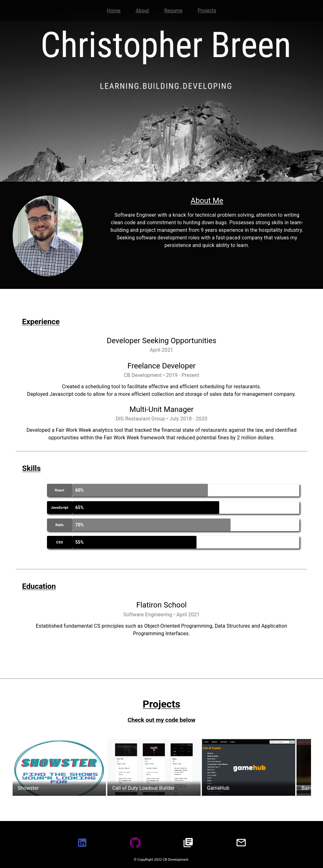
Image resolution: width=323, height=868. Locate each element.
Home (114, 11)
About (142, 11)
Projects (207, 11)
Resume (173, 11)
